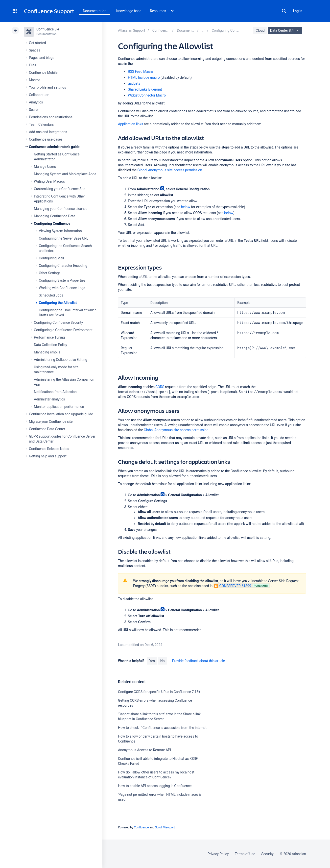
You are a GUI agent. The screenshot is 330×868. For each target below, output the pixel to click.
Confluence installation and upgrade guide (61, 414)
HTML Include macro (144, 77)
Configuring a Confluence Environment (63, 330)
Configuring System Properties (62, 280)
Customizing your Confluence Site (60, 189)
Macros (35, 80)
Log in (298, 11)
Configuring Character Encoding (63, 266)
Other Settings (50, 273)
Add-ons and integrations (48, 132)
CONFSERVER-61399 (233, 586)
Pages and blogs (42, 58)
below (186, 207)
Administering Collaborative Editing (61, 360)
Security (267, 854)
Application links (130, 124)
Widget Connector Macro (147, 95)
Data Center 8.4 (286, 30)
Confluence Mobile (43, 73)
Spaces (35, 50)
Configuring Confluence (52, 223)
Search (284, 11)
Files (33, 65)
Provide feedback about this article (199, 661)
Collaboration (39, 95)
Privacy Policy (218, 854)
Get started (37, 43)
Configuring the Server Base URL (64, 238)
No (163, 661)
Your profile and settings (47, 87)
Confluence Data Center (47, 429)
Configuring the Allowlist (58, 303)
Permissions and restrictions (51, 117)
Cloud (260, 30)
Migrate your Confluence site (51, 422)
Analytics (36, 102)
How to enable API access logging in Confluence (155, 786)
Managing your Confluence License (61, 209)
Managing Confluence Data (55, 216)
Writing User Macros (49, 181)
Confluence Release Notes (49, 449)
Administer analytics (49, 399)
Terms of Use (245, 854)
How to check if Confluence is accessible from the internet (162, 728)
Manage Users (45, 167)
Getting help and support (48, 456)
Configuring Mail (51, 258)
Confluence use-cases (46, 139)
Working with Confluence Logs (62, 288)
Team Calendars (41, 124)
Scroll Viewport (165, 827)
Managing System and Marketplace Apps (65, 174)
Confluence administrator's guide (54, 147)
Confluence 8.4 (48, 29)
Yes (152, 661)
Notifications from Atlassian (55, 392)
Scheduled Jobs (51, 295)
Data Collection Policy (50, 345)
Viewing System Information (60, 231)
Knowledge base (129, 11)
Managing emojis (47, 352)
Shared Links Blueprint (145, 89)
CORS (160, 387)
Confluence (141, 827)
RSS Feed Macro (140, 72)
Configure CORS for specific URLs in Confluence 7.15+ (159, 692)
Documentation (95, 11)
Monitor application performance (59, 407)
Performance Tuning (49, 337)
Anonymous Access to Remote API (144, 750)
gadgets (134, 83)
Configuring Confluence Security (58, 322)
